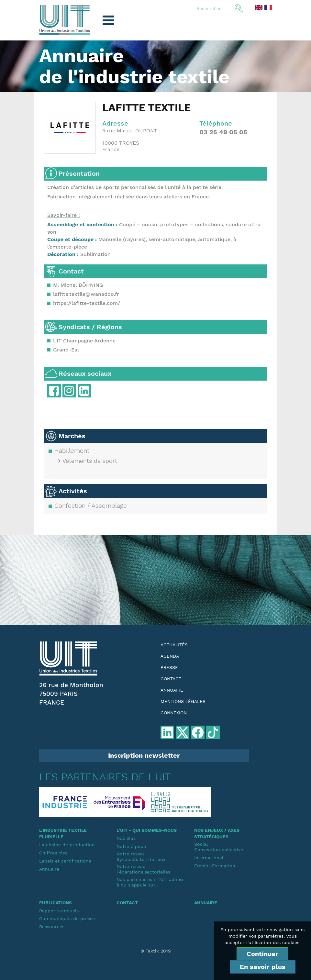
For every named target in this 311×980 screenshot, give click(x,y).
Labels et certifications (65, 861)
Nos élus (126, 838)
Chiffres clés (53, 853)
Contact (171, 679)
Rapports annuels (59, 911)
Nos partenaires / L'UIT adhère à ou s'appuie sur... (150, 882)
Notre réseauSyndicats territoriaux (141, 857)
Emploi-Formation (215, 866)
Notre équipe (131, 846)
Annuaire (172, 690)
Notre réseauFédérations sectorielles (143, 869)
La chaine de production (67, 845)
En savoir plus (263, 967)
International (209, 858)
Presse (169, 667)
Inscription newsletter (144, 755)
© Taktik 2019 (156, 951)
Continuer (262, 954)
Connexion (174, 713)
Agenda (170, 656)
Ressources (52, 927)
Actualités (174, 645)
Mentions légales (183, 701)
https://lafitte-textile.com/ (87, 303)
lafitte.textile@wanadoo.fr (86, 294)
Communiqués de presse (67, 919)
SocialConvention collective (219, 847)
